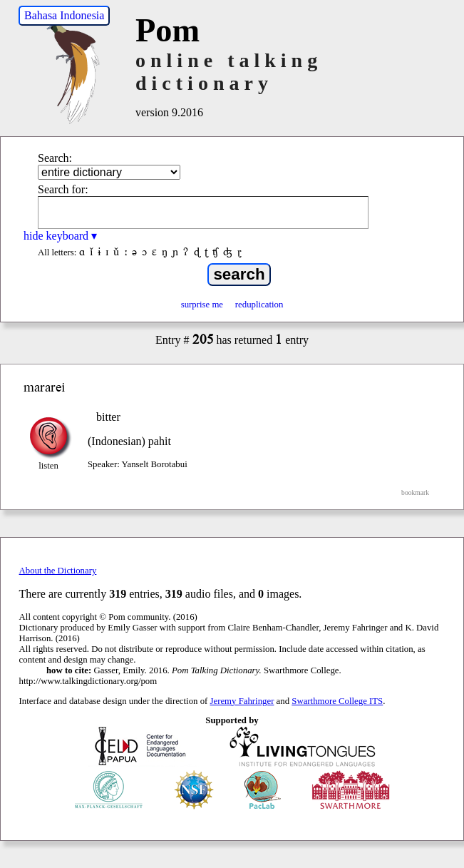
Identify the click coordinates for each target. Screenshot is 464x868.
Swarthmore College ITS (337, 701)
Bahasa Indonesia (64, 15)
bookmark (415, 492)
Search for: (63, 189)
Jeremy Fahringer (242, 701)
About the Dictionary (58, 571)
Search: (55, 158)
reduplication (259, 305)
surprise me (202, 305)
